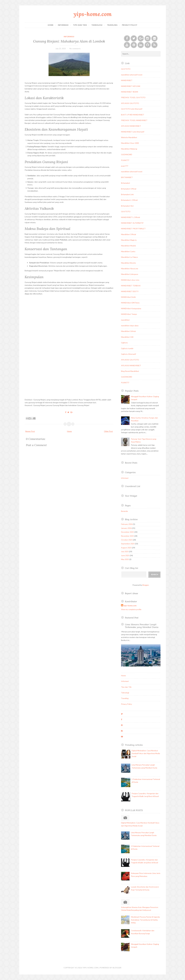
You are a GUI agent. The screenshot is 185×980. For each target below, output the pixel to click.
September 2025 (128, 544)
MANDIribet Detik (128, 297)
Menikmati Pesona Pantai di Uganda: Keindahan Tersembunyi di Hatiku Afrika (146, 920)
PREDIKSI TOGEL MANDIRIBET (134, 120)
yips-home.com (93, 14)
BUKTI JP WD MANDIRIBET (133, 115)
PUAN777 (125, 160)
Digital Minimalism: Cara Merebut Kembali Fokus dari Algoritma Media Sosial (146, 753)
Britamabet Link (127, 194)
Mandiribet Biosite (128, 263)
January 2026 (126, 528)
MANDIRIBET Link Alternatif (133, 132)
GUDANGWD (127, 154)
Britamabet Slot (127, 206)
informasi (69, 37)
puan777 (125, 166)
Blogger (146, 585)
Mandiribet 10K (127, 337)
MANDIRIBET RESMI (130, 92)
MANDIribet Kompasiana (131, 308)
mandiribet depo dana (130, 326)
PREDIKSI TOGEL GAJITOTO (133, 97)
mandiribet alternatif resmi (132, 75)
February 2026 (127, 524)
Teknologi (97, 25)
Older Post (108, 431)
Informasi (63, 25)
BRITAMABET (127, 177)
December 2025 (127, 532)
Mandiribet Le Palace (129, 257)
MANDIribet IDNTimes (130, 303)
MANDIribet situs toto (130, 280)
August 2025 (126, 548)
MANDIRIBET (127, 80)
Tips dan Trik (80, 25)
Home (51, 25)
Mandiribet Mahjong (129, 149)
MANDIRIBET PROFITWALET (133, 229)
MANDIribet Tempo (129, 314)
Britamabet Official (129, 189)
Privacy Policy (130, 25)
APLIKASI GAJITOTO (130, 103)
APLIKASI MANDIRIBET (131, 126)
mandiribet (125, 320)
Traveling (112, 25)
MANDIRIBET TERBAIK (131, 286)
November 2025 (127, 536)
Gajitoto (124, 343)
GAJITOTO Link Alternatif (132, 109)
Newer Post (30, 431)
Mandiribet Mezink (128, 246)
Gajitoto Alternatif (129, 354)
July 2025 (125, 551)
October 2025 (127, 540)
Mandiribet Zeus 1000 (130, 143)
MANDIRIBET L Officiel (131, 217)
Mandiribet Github (128, 331)
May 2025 (125, 559)
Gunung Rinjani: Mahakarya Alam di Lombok (69, 41)
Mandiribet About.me (130, 269)
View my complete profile (131, 609)
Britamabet (126, 183)
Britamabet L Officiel (129, 200)
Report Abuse (131, 593)
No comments (75, 48)
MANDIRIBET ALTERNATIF (132, 223)
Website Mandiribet (129, 137)
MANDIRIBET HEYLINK (131, 86)
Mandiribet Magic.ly (129, 240)
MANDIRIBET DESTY (130, 291)
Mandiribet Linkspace (130, 274)
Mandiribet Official (129, 234)
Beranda (124, 511)
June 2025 (125, 555)
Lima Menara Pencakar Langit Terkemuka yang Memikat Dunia (142, 626)
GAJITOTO (126, 69)
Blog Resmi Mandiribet (130, 371)
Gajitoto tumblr (127, 348)
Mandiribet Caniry (128, 251)
